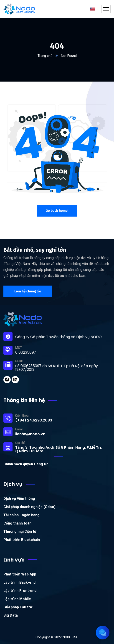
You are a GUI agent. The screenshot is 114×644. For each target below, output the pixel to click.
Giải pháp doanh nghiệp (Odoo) (29, 507)
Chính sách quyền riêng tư (25, 464)
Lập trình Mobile (17, 599)
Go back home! (57, 211)
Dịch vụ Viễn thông (19, 499)
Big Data (11, 615)
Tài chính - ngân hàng (22, 515)
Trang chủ (45, 56)
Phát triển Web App (20, 574)
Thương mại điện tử (20, 531)
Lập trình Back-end (19, 582)
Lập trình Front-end (20, 591)
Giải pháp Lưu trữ (18, 607)
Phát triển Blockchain (22, 540)
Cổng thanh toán (17, 523)
